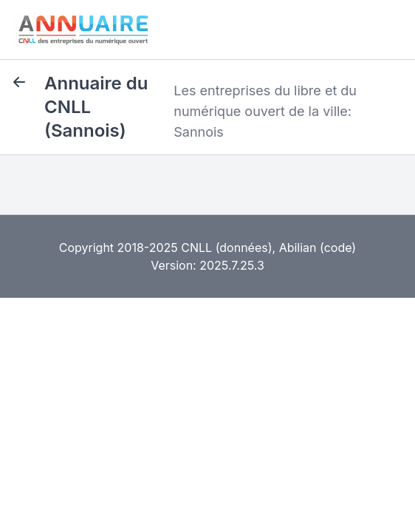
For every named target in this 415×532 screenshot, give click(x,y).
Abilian (298, 248)
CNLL (196, 248)
